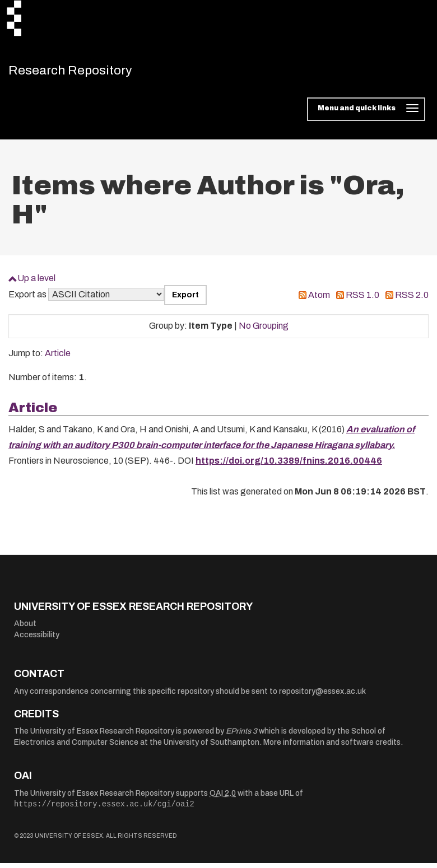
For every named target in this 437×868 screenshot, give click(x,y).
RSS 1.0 (362, 300)
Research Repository (87, 73)
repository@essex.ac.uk (322, 696)
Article (58, 358)
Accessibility (37, 640)
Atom (319, 300)
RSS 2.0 (412, 300)
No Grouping (264, 331)
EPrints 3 (241, 736)
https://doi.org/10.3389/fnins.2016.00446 (289, 466)
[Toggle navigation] (366, 114)
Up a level (36, 283)
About (25, 629)
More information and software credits (332, 747)
